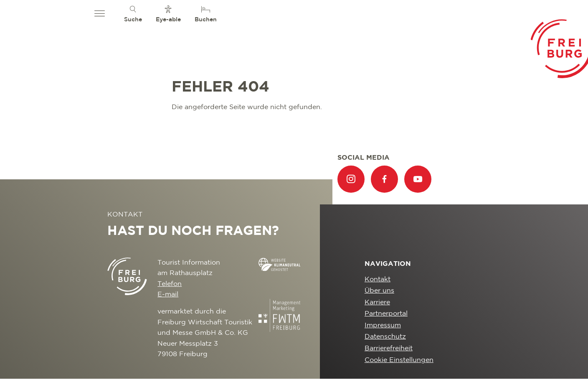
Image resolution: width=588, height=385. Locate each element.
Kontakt (378, 279)
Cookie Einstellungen (399, 360)
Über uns (379, 291)
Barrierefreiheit (389, 348)
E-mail (168, 294)
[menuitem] (133, 14)
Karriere (377, 302)
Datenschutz (385, 337)
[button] (100, 14)
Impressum (383, 325)
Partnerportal (386, 314)
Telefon (170, 284)
